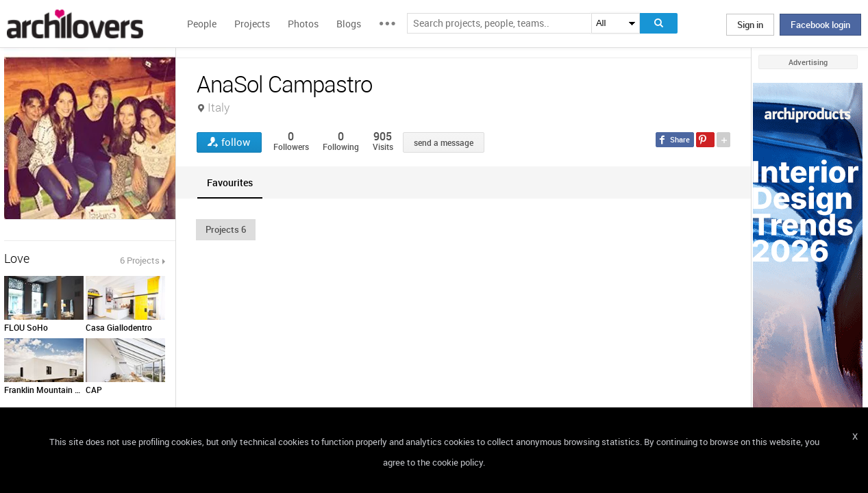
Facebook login (820, 25)
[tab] (230, 182)
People (202, 24)
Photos (303, 24)
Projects (252, 24)
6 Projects (140, 260)
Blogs (349, 24)
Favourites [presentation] (230, 182)
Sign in (750, 25)
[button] (226, 229)
